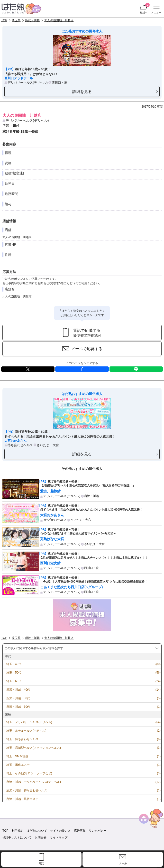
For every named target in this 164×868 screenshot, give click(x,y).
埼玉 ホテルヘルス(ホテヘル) (26, 731)
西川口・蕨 (59, 83)
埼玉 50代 (14, 673)
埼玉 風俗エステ (18, 765)
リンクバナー (98, 831)
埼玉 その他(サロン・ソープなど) (29, 773)
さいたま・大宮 (48, 445)
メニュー (156, 9)
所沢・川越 (32, 20)
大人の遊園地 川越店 (59, 20)
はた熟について (37, 831)
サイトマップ (59, 838)
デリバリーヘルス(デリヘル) (28, 83)
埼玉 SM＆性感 (17, 756)
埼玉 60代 (14, 681)
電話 (41, 863)
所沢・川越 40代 (18, 690)
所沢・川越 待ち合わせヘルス (27, 790)
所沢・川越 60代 (18, 707)
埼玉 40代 (14, 664)
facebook (82, 369)
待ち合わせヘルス (20, 445)
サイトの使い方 (60, 831)
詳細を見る (82, 91)
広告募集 (80, 831)
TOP (4, 20)
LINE (136, 369)
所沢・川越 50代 (18, 698)
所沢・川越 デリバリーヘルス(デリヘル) (34, 782)
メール (123, 863)
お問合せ (41, 838)
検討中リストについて (17, 838)
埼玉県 (16, 20)
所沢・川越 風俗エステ (22, 799)
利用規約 (18, 831)
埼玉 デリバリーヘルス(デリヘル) (29, 722)
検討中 (145, 8)
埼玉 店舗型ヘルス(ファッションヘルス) (34, 748)
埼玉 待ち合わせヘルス (22, 739)
